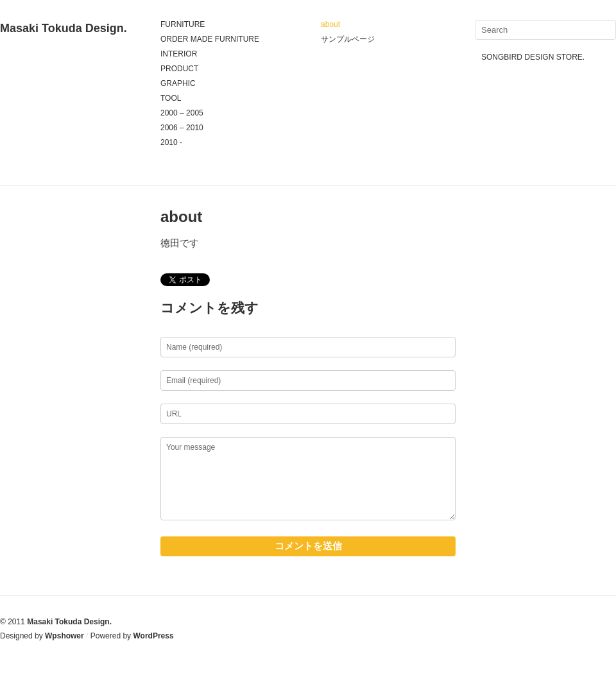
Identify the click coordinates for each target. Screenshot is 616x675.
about (330, 24)
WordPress (153, 636)
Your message (308, 479)
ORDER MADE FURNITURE (210, 39)
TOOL (171, 98)
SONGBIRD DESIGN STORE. (533, 57)
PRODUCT (179, 69)
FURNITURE (183, 24)
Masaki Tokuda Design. (64, 28)
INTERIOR (179, 54)
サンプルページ (348, 39)
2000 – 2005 (182, 113)
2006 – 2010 (182, 128)
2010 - (171, 142)
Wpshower (64, 636)
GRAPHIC (178, 83)
